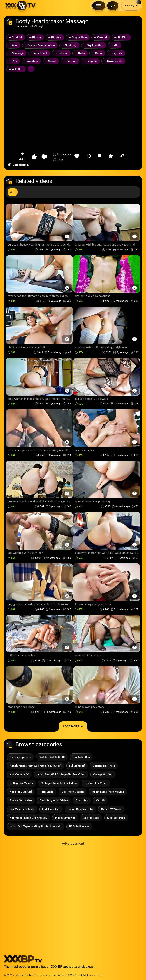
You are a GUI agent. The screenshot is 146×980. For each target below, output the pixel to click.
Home (19, 26)
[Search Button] (113, 6)
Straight (40, 26)
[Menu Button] (99, 6)
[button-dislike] (44, 157)
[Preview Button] (67, 236)
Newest (29, 26)
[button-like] (34, 157)
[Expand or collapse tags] (31, 69)
